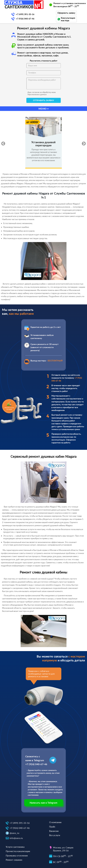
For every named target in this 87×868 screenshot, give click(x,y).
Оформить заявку (66, 13)
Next (83, 143)
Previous (2, 143)
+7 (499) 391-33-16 (25, 14)
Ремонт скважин (14, 860)
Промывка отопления (17, 856)
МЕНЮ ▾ (44, 109)
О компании (55, 822)
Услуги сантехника (15, 847)
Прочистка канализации (18, 851)
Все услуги (55, 835)
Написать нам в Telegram (44, 803)
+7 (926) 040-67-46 (25, 19)
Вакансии (54, 831)
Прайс (52, 827)
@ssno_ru (14, 833)
